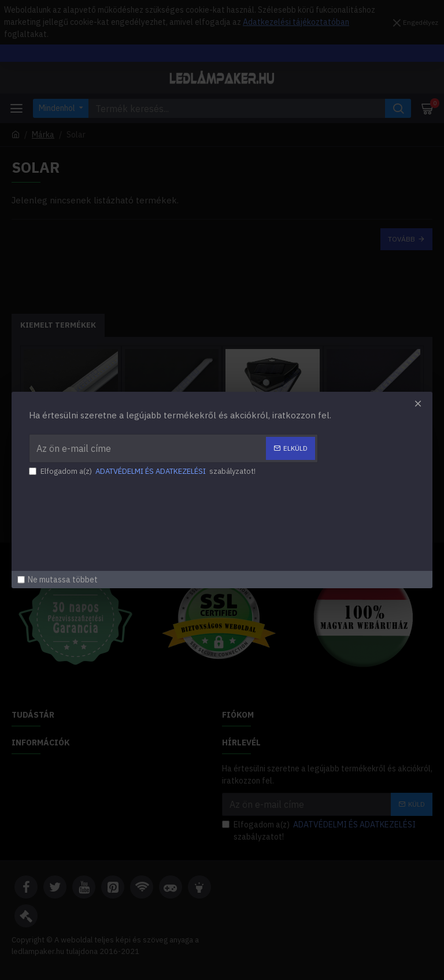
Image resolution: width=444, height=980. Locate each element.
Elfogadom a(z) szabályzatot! (147, 472)
